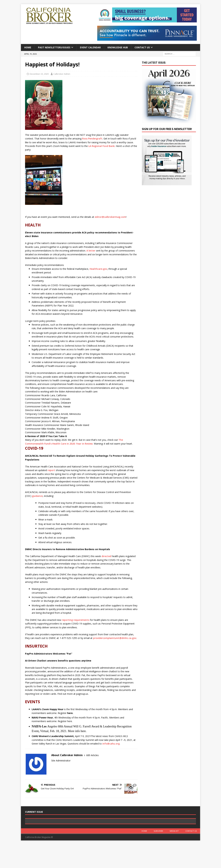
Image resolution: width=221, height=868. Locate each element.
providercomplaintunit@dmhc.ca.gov (115, 638)
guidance (37, 496)
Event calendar (90, 47)
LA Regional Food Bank (102, 146)
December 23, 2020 (39, 74)
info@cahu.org (111, 744)
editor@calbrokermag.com (110, 217)
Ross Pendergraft (92, 139)
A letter (91, 251)
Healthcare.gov (98, 269)
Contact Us (142, 47)
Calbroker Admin (62, 74)
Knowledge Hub (118, 47)
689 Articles (92, 755)
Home (28, 47)
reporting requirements (75, 620)
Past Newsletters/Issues (54, 47)
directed (106, 556)
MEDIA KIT (174, 854)
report (51, 470)
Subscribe (158, 854)
